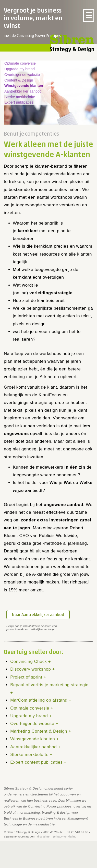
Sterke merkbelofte (20, 97)
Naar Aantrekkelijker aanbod (38, 615)
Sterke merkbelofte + (31, 755)
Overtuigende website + (34, 724)
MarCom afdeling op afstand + (41, 700)
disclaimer (44, 836)
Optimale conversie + (32, 708)
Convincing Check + (31, 662)
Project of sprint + (28, 677)
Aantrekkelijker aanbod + (35, 747)
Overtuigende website (22, 75)
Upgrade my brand (20, 69)
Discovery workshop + (33, 669)
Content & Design (19, 80)
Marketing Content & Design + (41, 731)
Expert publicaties (19, 102)
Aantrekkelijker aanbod (23, 91)
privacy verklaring (65, 836)
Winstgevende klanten (24, 86)
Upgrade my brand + (31, 716)
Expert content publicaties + (38, 762)
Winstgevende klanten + (35, 739)
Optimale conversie (20, 63)
